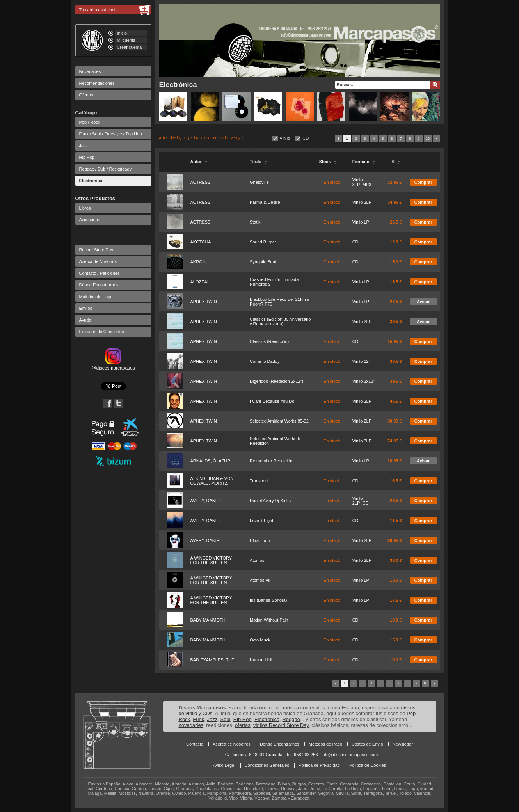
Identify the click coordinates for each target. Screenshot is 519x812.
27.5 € (396, 302)
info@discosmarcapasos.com (350, 755)
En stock (332, 182)
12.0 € (396, 242)
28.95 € (395, 540)
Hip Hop (87, 157)
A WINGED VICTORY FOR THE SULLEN (211, 560)
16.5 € (396, 481)
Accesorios (90, 220)
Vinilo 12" (361, 361)
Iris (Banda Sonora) (268, 600)
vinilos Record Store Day (281, 725)
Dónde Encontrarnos (99, 285)
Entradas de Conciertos (102, 332)
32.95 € (395, 182)
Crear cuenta (130, 47)
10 (428, 139)
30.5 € (396, 361)
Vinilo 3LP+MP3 (362, 182)
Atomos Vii (260, 580)
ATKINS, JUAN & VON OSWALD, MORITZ (212, 481)
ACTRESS (201, 182)
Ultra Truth (260, 540)
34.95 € (395, 202)
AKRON (198, 262)
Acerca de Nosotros (98, 261)
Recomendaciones (97, 83)
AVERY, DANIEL (206, 501)
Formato (364, 162)
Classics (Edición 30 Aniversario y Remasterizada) (280, 322)
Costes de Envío (367, 744)
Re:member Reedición (271, 461)
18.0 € (396, 580)
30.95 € (395, 421)
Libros (85, 208)
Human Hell (261, 660)
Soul (225, 719)
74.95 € (395, 441)
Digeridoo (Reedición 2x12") (276, 381)
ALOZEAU (200, 282)
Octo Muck (260, 640)
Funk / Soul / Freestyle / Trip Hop (111, 134)
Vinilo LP (361, 222)
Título (259, 162)
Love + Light (261, 521)
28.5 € (396, 501)
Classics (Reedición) (269, 341)
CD (306, 138)
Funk (198, 719)
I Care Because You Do (272, 401)
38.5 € (396, 322)
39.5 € (396, 381)
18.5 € (396, 282)
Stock (328, 162)
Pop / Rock (90, 122)
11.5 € (396, 521)
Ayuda (85, 320)
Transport (259, 481)
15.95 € (395, 341)
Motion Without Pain (269, 620)
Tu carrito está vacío (99, 10)
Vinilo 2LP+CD (361, 501)
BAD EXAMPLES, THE (212, 660)
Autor (199, 162)
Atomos (257, 560)
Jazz (84, 146)
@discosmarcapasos (113, 365)
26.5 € (396, 222)
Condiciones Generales (267, 765)
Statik (255, 222)
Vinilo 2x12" (364, 381)
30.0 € (396, 560)
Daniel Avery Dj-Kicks (270, 501)
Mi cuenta (126, 40)
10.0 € (396, 620)
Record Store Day (96, 250)
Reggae (291, 719)
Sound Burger (263, 242)
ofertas (243, 725)
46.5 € (396, 401)
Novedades (90, 71)
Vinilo (285, 138)
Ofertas (86, 95)
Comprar (423, 182)
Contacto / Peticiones (100, 273)
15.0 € (396, 262)
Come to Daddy (265, 361)
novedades (191, 725)
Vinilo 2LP (362, 202)
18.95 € (395, 461)
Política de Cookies (368, 765)
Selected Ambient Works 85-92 (279, 421)
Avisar (423, 302)
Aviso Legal (224, 765)
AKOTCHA (201, 242)
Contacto (195, 744)
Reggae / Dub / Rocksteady (106, 169)
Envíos (86, 308)
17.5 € (396, 600)
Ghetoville (259, 182)
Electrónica (91, 181)
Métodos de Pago (96, 297)
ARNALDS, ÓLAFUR (211, 461)
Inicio (122, 33)
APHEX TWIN (204, 302)
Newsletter (403, 744)
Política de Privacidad (319, 765)
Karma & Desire (265, 202)
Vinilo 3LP (362, 441)
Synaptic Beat (263, 262)
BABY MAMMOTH (208, 620)
